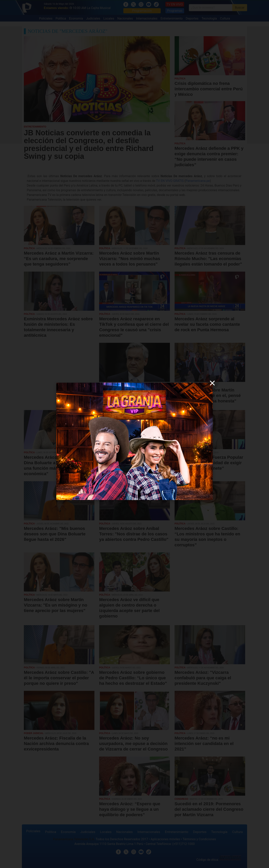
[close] (212, 383)
